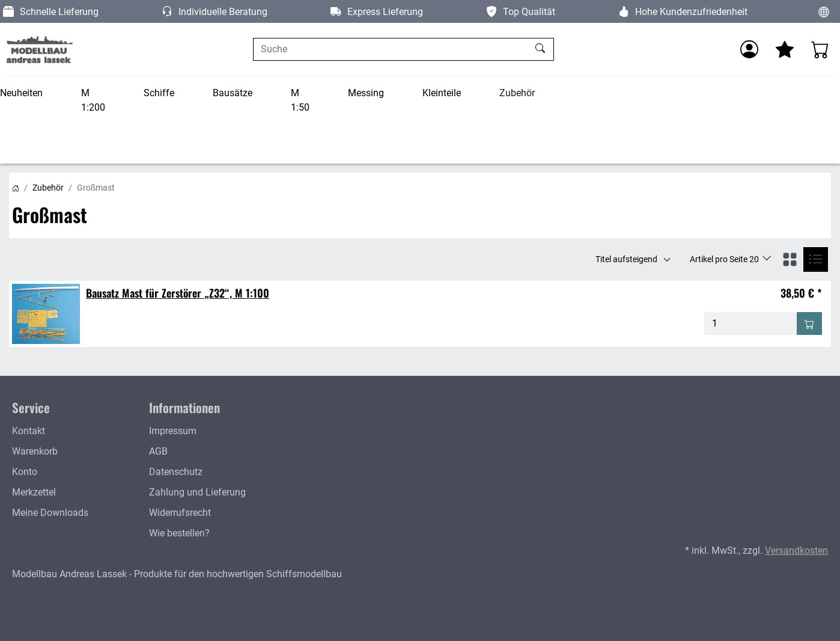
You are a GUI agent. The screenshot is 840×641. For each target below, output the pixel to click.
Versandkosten (796, 551)
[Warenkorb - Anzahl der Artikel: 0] (820, 49)
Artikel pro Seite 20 (725, 259)
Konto (25, 472)
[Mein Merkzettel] (785, 49)
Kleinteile (442, 93)
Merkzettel (34, 492)
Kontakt (29, 431)
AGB (158, 451)
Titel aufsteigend (626, 259)
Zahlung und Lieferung (197, 492)
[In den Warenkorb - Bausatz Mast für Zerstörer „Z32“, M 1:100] (809, 324)
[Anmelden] (749, 49)
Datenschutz (176, 472)
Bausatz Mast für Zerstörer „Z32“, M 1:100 (178, 293)
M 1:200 (93, 100)
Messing (366, 93)
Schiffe (159, 93)
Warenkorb (35, 451)
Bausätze (233, 93)
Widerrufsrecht (180, 513)
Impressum (173, 431)
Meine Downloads (50, 513)
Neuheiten (21, 93)
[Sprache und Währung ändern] (824, 11)
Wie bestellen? (179, 533)
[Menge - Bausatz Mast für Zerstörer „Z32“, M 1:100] (751, 324)
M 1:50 (300, 100)
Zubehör (517, 93)
